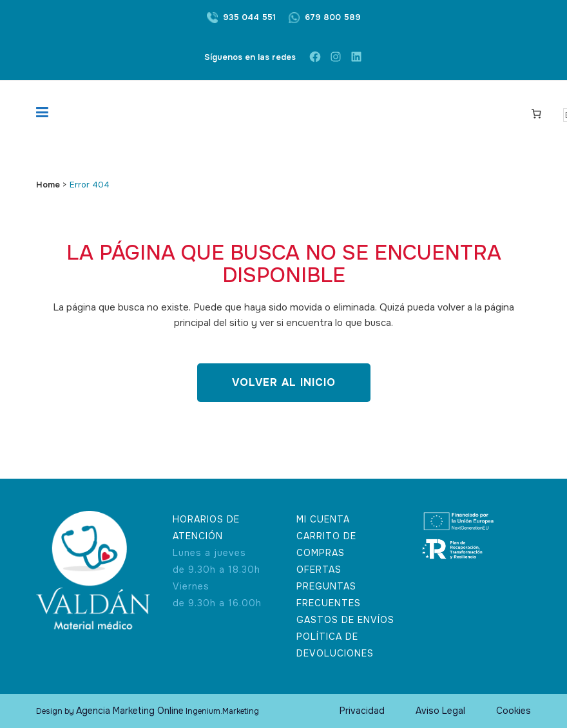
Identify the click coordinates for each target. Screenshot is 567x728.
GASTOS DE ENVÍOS (345, 620)
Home (48, 185)
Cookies (514, 711)
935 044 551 (249, 17)
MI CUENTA (323, 519)
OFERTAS (319, 570)
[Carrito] (537, 113)
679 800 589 (333, 17)
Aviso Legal (440, 711)
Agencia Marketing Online (130, 711)
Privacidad (362, 711)
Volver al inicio (284, 382)
